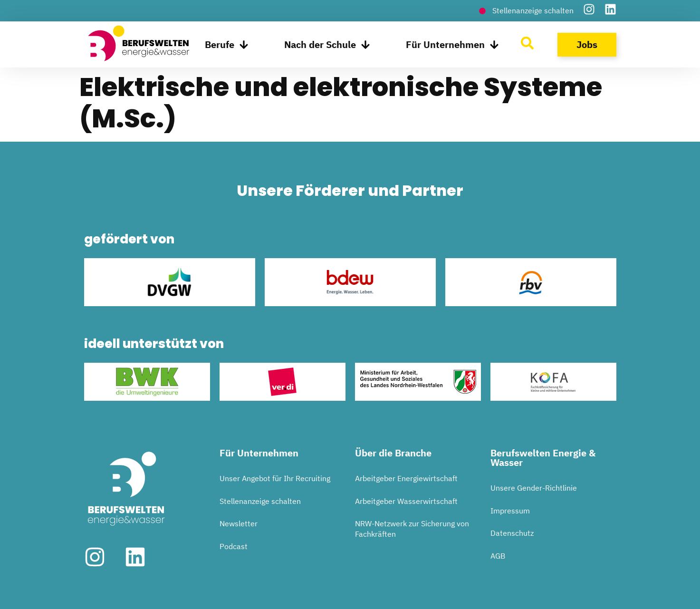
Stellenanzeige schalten (260, 501)
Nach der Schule (327, 45)
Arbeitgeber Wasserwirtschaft (406, 501)
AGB (498, 556)
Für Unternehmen (452, 45)
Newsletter (239, 523)
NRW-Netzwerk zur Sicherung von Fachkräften (412, 529)
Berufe (227, 45)
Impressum (510, 511)
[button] (21, 588)
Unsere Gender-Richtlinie (534, 488)
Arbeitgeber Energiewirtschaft (406, 478)
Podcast (234, 546)
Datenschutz (512, 533)
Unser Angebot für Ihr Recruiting (275, 478)
